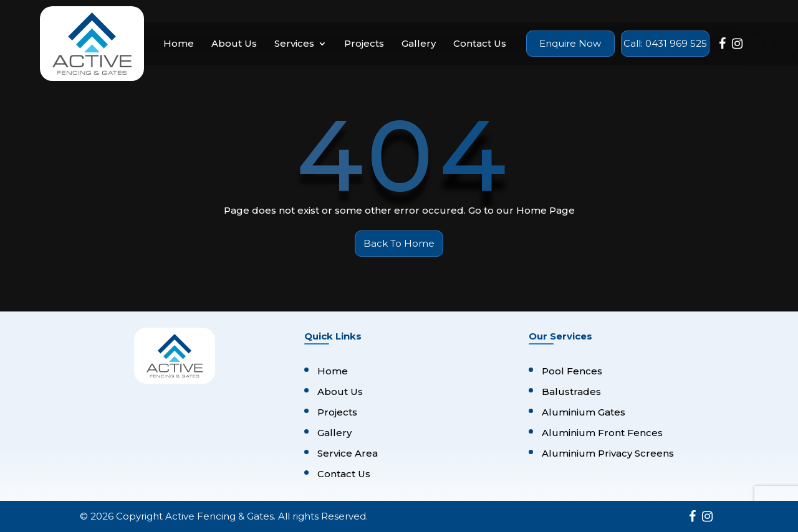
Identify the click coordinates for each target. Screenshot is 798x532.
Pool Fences (572, 371)
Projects (364, 44)
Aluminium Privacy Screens (608, 453)
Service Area (348, 453)
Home (179, 44)
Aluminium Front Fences (602, 433)
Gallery (419, 44)
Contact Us (480, 44)
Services (294, 44)
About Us (234, 44)
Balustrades (571, 392)
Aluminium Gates (584, 412)
